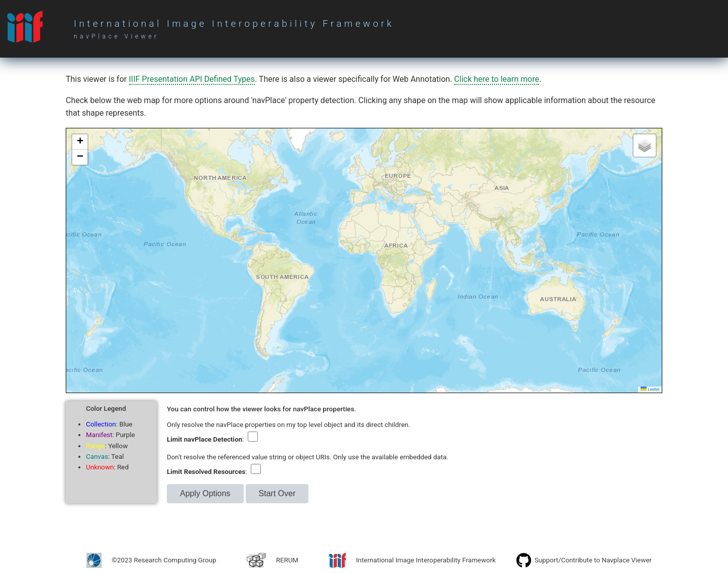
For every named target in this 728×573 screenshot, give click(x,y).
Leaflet (650, 389)
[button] (80, 142)
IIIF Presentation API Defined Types (192, 79)
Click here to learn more (496, 79)
